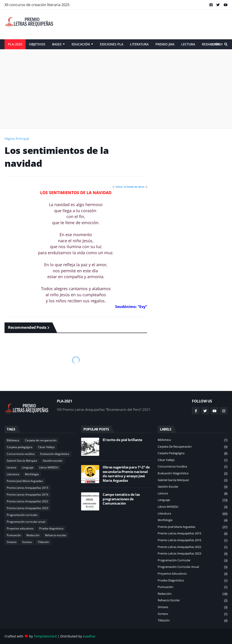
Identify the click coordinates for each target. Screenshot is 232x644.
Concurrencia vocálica (21, 454)
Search (217, 44)
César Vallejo (46, 447)
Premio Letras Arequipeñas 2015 (28, 488)
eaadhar (89, 636)
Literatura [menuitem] (139, 44)
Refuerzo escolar (56, 535)
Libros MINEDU (49, 467)
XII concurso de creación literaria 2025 (37, 5)
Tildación (43, 542)
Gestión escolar (53, 461)
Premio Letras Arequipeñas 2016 (28, 495)
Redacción (33, 535)
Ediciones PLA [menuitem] (112, 44)
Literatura (13, 474)
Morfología (32, 474)
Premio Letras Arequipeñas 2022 (28, 501)
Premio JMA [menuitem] (165, 44)
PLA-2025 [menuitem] (15, 44)
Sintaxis (12, 542)
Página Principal (17, 139)
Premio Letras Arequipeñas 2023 (28, 508)
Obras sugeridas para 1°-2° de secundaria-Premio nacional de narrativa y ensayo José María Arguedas (126, 474)
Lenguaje (28, 467)
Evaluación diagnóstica (55, 454)
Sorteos (27, 542)
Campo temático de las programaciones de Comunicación (121, 499)
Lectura (12, 467)
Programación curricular (22, 515)
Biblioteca (13, 440)
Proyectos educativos (20, 528)
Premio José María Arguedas (25, 481)
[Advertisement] (145, 24)
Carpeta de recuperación (41, 440)
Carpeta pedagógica (20, 447)
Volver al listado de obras (130, 187)
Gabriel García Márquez (22, 461)
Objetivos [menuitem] (37, 44)
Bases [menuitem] (57, 44)
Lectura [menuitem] (188, 44)
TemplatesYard (45, 636)
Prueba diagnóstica (51, 528)
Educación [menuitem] (81, 44)
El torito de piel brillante (122, 440)
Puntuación (14, 535)
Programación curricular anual (26, 522)
